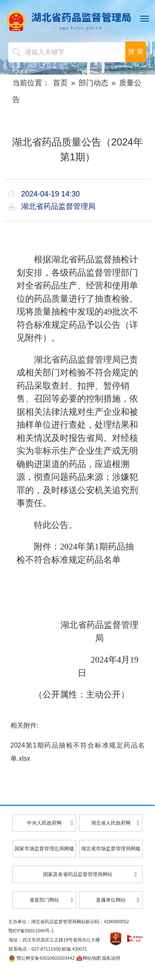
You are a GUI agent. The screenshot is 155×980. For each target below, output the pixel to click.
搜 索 (136, 52)
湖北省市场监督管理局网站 (111, 849)
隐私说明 (111, 958)
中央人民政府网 (44, 823)
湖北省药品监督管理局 (77, 21)
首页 (60, 83)
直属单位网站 (111, 900)
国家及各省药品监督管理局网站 (78, 874)
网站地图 (88, 958)
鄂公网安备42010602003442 (42, 958)
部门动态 (93, 83)
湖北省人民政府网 (111, 823)
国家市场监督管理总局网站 (44, 849)
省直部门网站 (44, 900)
